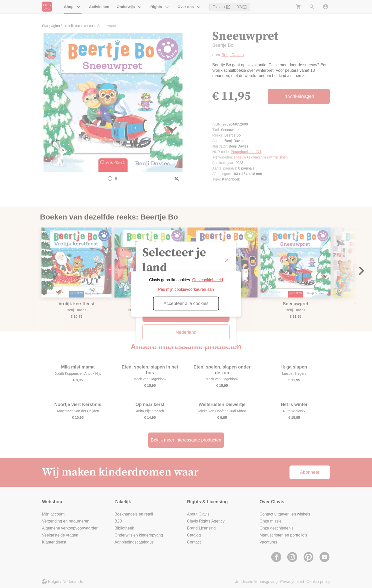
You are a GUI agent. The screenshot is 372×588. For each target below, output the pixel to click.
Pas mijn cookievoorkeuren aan (186, 289)
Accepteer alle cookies (186, 303)
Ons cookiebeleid (208, 280)
